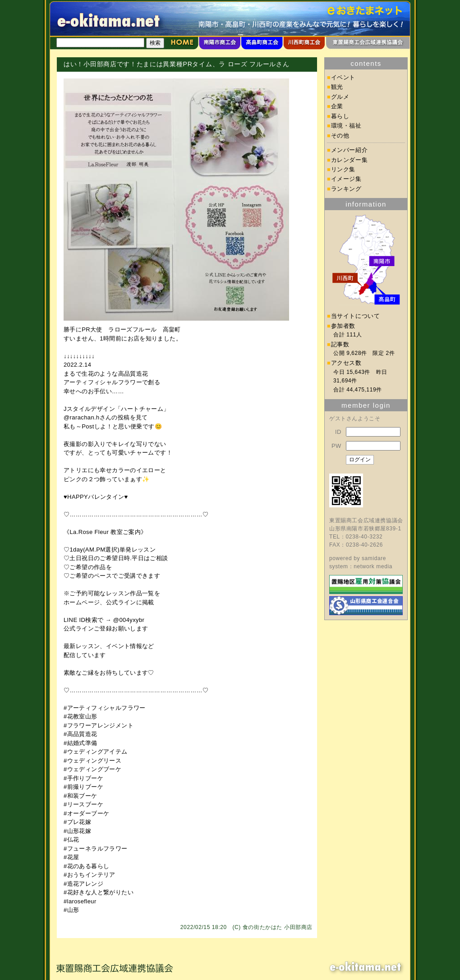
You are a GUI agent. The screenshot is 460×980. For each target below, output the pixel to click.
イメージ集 (346, 179)
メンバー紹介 (350, 150)
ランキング (346, 189)
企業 (337, 106)
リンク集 (343, 169)
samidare (374, 558)
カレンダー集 (350, 160)
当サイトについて (356, 316)
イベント (343, 77)
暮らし (340, 116)
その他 (340, 136)
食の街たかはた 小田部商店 (278, 927)
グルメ (340, 97)
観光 (337, 87)
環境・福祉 (346, 126)
